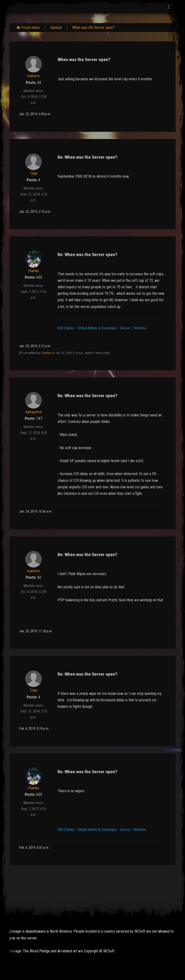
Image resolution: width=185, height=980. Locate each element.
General (56, 28)
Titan (34, 173)
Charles (33, 271)
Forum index (28, 28)
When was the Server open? (93, 28)
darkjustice (34, 412)
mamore (33, 76)
